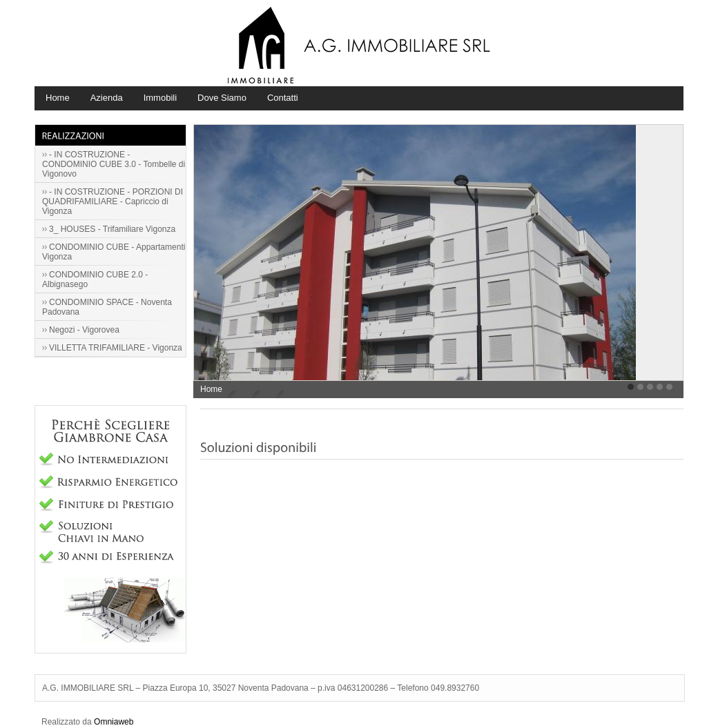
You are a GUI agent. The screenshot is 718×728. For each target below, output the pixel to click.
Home (58, 98)
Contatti (283, 98)
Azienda (107, 98)
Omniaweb (114, 722)
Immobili (160, 98)
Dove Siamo (222, 98)
